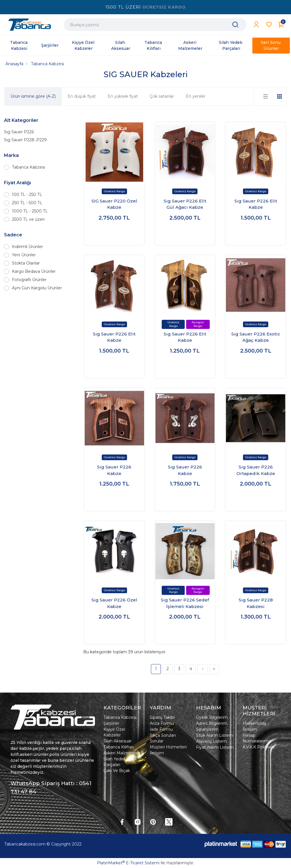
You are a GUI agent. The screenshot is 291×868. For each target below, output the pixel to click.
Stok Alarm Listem (215, 735)
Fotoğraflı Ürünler (29, 280)
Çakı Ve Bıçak (117, 771)
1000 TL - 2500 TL (30, 211)
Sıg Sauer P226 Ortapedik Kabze (256, 470)
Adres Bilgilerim (212, 723)
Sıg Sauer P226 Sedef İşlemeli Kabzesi (185, 603)
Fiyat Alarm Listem (215, 747)
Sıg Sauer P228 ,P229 (25, 140)
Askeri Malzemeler (122, 753)
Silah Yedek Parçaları (115, 762)
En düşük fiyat (82, 96)
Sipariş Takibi (162, 717)
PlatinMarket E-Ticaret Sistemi (128, 863)
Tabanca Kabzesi (28, 167)
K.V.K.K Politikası (259, 747)
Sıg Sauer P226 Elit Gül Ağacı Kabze (185, 204)
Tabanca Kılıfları (119, 747)
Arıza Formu (162, 723)
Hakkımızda (254, 723)
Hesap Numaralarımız (257, 738)
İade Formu (161, 729)
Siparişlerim (207, 729)
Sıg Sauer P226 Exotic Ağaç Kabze (256, 337)
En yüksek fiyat (123, 96)
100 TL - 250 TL (27, 195)
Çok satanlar (162, 96)
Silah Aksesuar (118, 741)
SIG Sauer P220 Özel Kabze (114, 204)
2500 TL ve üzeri (28, 219)
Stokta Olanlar (26, 263)
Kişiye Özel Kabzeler (114, 732)
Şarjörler (111, 723)
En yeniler (196, 96)
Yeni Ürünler (24, 255)
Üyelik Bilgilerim (212, 717)
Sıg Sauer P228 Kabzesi (256, 603)
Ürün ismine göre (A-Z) (33, 96)
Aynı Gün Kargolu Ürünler (37, 288)
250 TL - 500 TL (27, 203)
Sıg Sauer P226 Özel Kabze (114, 603)
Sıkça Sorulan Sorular (163, 738)
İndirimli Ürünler (27, 247)
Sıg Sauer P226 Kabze (114, 470)
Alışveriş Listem (211, 741)
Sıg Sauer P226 (19, 132)
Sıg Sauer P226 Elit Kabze (256, 204)
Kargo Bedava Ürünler (34, 271)
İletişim (157, 753)
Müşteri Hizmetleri (168, 747)
